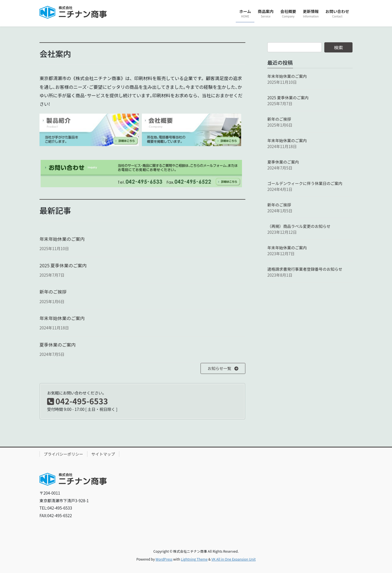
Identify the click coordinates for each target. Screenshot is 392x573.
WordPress (164, 559)
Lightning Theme (194, 559)
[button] (223, 369)
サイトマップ (103, 454)
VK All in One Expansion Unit (234, 559)
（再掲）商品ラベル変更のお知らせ (299, 226)
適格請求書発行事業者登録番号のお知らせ (305, 269)
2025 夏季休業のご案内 (63, 265)
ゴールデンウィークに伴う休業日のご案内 (305, 183)
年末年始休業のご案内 (62, 239)
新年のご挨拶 (53, 292)
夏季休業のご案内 (58, 345)
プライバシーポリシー (63, 454)
